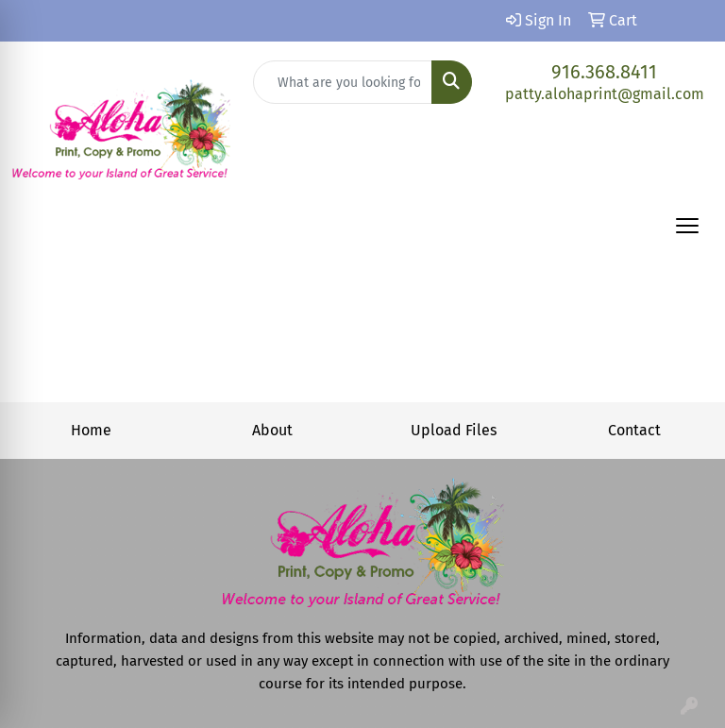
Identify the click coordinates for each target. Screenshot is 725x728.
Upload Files (454, 430)
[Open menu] (687, 226)
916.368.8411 (604, 72)
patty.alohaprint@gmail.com (605, 94)
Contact (634, 430)
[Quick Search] (343, 82)
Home (91, 430)
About (272, 430)
